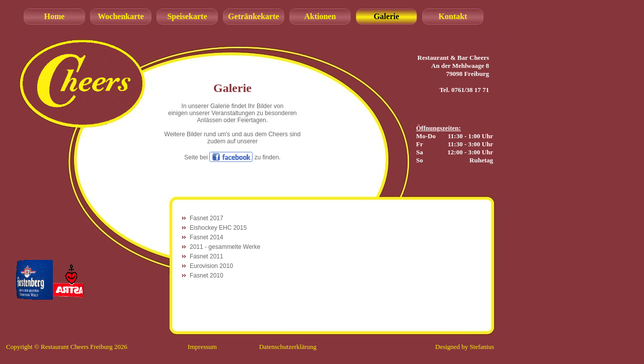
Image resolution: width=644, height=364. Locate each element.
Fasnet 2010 (207, 276)
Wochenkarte (121, 16)
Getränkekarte (253, 16)
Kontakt (453, 16)
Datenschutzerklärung (288, 347)
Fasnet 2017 (207, 218)
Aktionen (320, 16)
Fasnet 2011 (207, 256)
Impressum (202, 347)
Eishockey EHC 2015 (218, 228)
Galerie (387, 16)
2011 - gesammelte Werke (225, 247)
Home (55, 16)
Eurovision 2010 (211, 266)
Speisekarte (187, 16)
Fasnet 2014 (207, 237)
